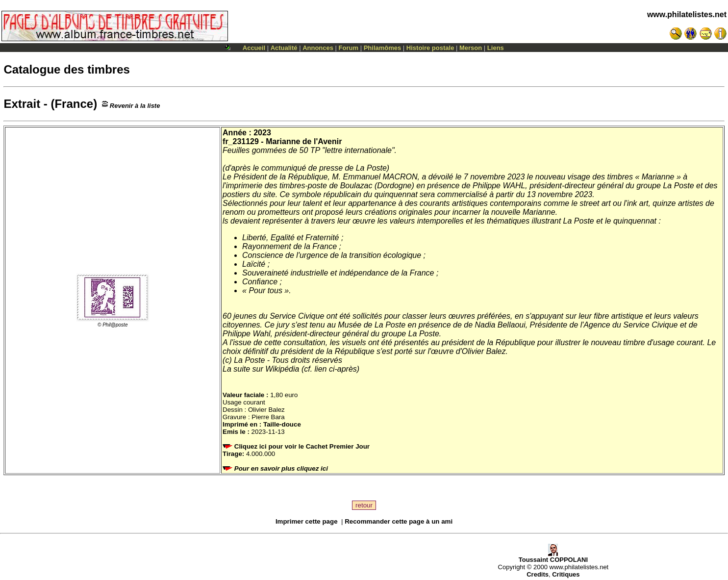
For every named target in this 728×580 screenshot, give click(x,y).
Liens (496, 48)
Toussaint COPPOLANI (553, 557)
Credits (538, 574)
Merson (471, 48)
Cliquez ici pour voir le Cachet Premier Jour (297, 446)
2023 (262, 133)
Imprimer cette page (307, 521)
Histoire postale (430, 48)
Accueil (254, 48)
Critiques (566, 574)
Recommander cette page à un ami (399, 521)
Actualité (284, 48)
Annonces (318, 48)
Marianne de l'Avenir (304, 141)
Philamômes (383, 48)
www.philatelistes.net (687, 14)
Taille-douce (282, 424)
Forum (349, 48)
